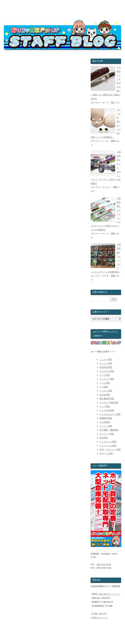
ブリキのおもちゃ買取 (110, 414)
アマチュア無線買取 (109, 403)
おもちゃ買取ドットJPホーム (21, 638)
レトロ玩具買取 (107, 410)
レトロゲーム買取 (108, 442)
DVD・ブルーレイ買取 (110, 450)
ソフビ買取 (105, 383)
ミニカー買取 (106, 359)
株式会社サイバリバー (110, 594)
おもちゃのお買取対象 (77, 638)
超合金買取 (105, 395)
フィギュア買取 (107, 379)
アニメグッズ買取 (108, 446)
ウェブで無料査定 (51, 638)
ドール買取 (105, 375)
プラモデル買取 (107, 371)
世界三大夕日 (68, 548)
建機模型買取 (106, 418)
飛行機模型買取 (107, 399)
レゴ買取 (104, 387)
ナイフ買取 (105, 406)
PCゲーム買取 (106, 453)
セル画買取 (105, 422)
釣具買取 (104, 438)
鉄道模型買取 (106, 367)
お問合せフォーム (99, 618)
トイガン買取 (106, 391)
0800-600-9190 (104, 564)
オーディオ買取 (107, 434)
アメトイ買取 (106, 426)
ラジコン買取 (106, 363)
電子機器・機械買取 (109, 430)
